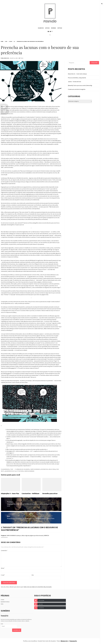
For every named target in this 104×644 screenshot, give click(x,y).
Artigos (47, 28)
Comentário (4, 551)
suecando (28, 173)
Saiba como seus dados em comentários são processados (38, 587)
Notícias (60, 28)
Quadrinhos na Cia (10, 471)
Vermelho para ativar (50, 493)
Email (2, 624)
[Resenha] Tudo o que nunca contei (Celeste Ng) (80, 85)
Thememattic (73, 641)
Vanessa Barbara (29, 471)
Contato (2, 600)
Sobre (2, 604)
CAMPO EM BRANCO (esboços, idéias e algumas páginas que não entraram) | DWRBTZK (28, 536)
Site (33, 575)
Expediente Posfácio (5, 602)
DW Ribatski (45, 469)
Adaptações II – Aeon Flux (10, 493)
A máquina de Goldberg (23, 469)
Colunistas (41, 28)
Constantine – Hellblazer (31, 493)
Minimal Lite (64, 641)
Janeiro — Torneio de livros (75, 82)
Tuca (22, 58)
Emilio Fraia (52, 469)
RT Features (20, 471)
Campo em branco (35, 469)
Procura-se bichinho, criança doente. (77, 78)
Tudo (12, 469)
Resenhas (54, 28)
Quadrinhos (6, 469)
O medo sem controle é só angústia (77, 89)
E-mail (3, 575)
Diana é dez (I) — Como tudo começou (77, 74)
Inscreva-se (17, 630)
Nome (3, 568)
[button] (102, 4)
